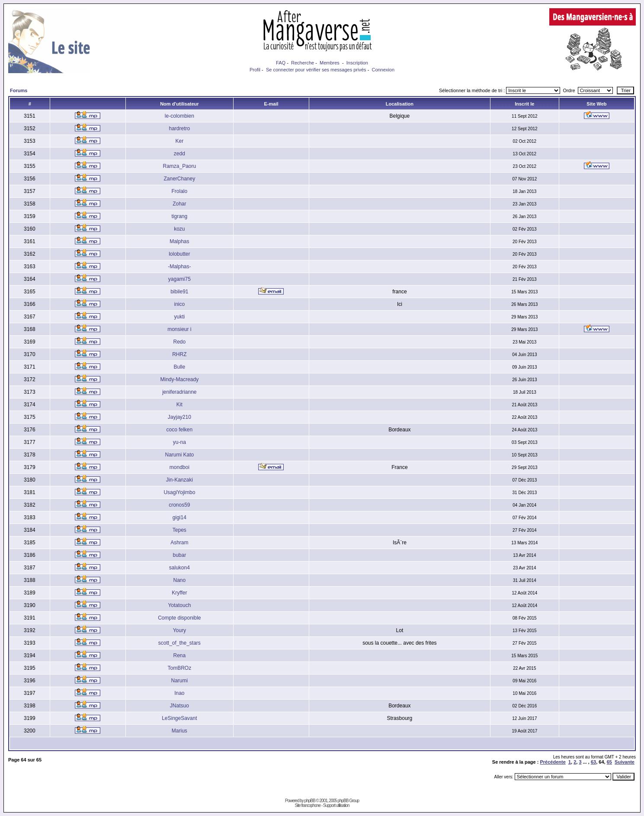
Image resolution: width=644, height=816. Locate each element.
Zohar (179, 204)
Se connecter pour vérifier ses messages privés (316, 70)
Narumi (180, 681)
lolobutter (179, 254)
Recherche (303, 63)
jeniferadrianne (179, 392)
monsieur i (179, 329)
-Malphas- (179, 267)
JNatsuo (179, 706)
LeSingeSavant (179, 718)
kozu (179, 229)
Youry (179, 630)
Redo (180, 342)
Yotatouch (179, 605)
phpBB (310, 801)
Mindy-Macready (180, 379)
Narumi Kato (180, 455)
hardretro (180, 129)
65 (609, 762)
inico (180, 304)
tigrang (180, 216)
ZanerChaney (179, 179)
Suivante (625, 762)
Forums (19, 90)
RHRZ (179, 354)
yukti (180, 317)
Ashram (179, 543)
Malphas (179, 241)
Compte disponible (179, 618)
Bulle (180, 367)
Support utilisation (336, 805)
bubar (180, 555)
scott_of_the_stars (179, 643)
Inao (179, 693)
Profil (255, 70)
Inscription (357, 63)
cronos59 (179, 505)
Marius (179, 731)
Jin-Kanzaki (179, 480)
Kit (179, 405)
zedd (179, 154)
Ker (180, 141)
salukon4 (179, 568)
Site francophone (308, 805)
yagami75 (179, 279)
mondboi (179, 467)
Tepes (179, 530)
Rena (180, 655)
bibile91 (179, 292)
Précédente (553, 762)
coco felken (180, 430)
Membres (330, 63)
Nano (180, 580)
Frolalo (180, 191)
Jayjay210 (179, 417)
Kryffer (179, 593)
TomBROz (180, 668)
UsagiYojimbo (179, 492)
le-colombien (179, 116)
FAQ (281, 63)
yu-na (179, 442)
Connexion (383, 70)
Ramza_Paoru (179, 166)
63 (593, 762)
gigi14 (179, 517)
